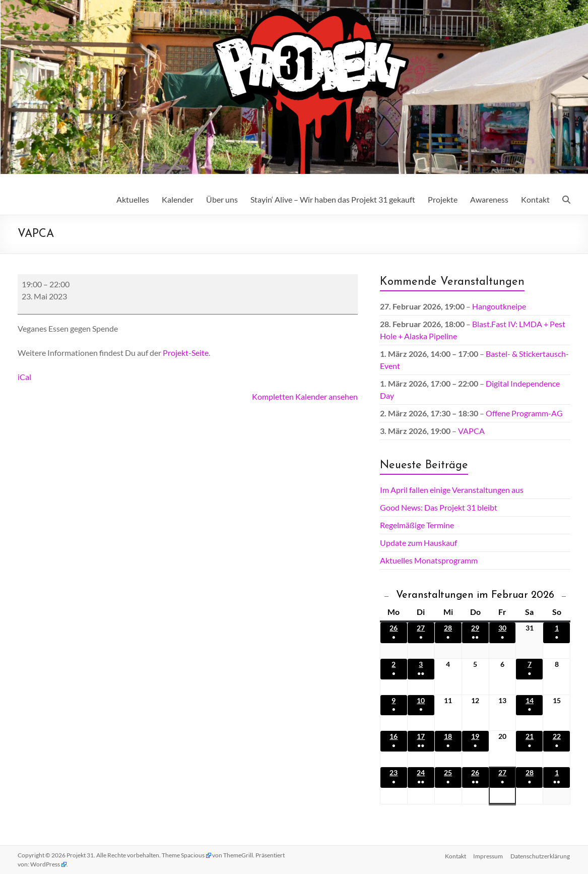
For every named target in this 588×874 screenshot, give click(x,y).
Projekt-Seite (186, 353)
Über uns (222, 199)
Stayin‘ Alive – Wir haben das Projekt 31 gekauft (333, 199)
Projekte (443, 199)
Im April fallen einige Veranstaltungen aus (452, 490)
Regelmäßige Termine (417, 525)
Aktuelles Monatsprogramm (429, 560)
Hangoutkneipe (499, 306)
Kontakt (535, 199)
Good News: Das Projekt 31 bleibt (439, 507)
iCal (24, 377)
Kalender (178, 199)
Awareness (489, 199)
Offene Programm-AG (524, 413)
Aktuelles (133, 199)
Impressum (488, 855)
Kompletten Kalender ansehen (305, 396)
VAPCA (471, 431)
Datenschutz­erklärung (541, 855)
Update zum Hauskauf (418, 543)
